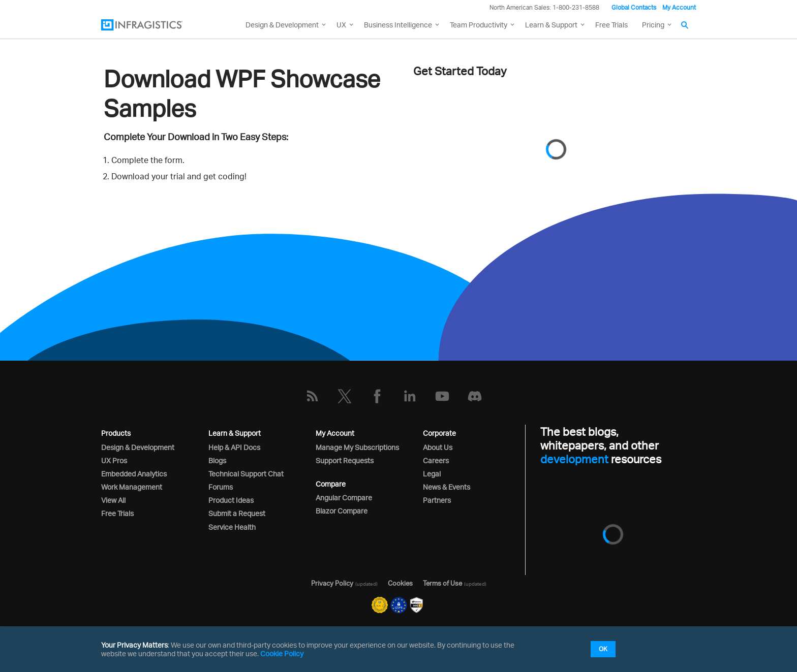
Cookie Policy (282, 653)
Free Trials (611, 25)
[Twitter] (345, 396)
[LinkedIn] (410, 396)
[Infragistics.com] (152, 25)
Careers (436, 460)
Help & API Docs (234, 447)
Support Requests (345, 460)
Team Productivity (479, 25)
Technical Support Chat (246, 474)
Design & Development (138, 447)
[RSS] (312, 396)
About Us (438, 447)
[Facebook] (377, 396)
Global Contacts (634, 7)
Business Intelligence (398, 25)
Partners (437, 500)
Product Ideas (231, 500)
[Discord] (475, 396)
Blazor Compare (342, 511)
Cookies (400, 583)
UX (341, 25)
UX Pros (114, 460)
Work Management (132, 487)
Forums (221, 487)
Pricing (653, 25)
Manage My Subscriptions (357, 447)
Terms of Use (442, 583)
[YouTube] (442, 396)
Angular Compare (344, 498)
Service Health (232, 527)
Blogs (217, 460)
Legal (432, 474)
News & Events (447, 487)
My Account (679, 7)
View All (113, 500)
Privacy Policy (332, 583)
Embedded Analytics (134, 474)
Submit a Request (237, 513)
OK (603, 649)
